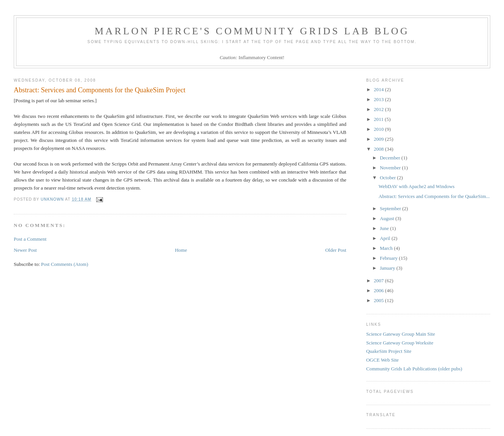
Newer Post (25, 250)
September (391, 208)
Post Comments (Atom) (65, 264)
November (391, 168)
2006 (379, 290)
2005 (379, 300)
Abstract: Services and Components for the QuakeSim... (434, 196)
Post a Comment (30, 239)
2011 (379, 119)
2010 (379, 129)
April (386, 238)
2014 (379, 89)
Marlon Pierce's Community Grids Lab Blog (252, 31)
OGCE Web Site (382, 360)
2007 (379, 281)
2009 (379, 139)
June (385, 228)
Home (181, 250)
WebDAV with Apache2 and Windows (416, 186)
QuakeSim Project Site (389, 351)
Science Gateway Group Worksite (400, 343)
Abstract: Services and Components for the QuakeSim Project (100, 90)
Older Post (336, 250)
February (389, 258)
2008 (379, 149)
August (387, 218)
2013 (379, 99)
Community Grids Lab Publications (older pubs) (414, 369)
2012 (379, 109)
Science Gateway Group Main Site (401, 334)
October (388, 178)
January (388, 268)
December (390, 158)
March (387, 248)
